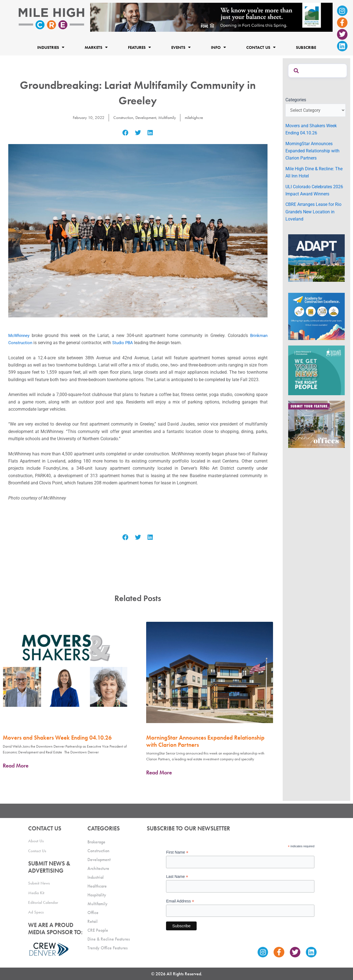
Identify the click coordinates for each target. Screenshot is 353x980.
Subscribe (306, 47)
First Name (177, 852)
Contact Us (261, 47)
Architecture (98, 868)
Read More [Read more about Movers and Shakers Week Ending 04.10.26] (16, 766)
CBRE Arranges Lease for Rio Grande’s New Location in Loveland (313, 212)
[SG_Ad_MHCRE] (316, 370)
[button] (126, 133)
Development (146, 117)
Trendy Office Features (108, 948)
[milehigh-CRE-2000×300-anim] (211, 17)
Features (139, 47)
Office (93, 913)
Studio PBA (124, 343)
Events (181, 47)
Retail (93, 921)
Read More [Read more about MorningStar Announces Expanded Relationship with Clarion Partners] (159, 772)
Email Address (180, 901)
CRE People (98, 930)
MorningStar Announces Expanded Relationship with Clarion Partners (205, 741)
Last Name (177, 877)
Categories (296, 100)
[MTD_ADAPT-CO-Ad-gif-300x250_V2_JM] (316, 258)
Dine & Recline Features (109, 939)
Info (218, 47)
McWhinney (20, 335)
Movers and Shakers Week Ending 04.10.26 (57, 738)
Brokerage (96, 842)
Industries (51, 47)
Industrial (96, 877)
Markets (96, 47)
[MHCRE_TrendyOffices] (316, 424)
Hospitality (97, 895)
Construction (122, 117)
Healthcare (97, 886)
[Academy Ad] (316, 316)
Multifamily (168, 117)
